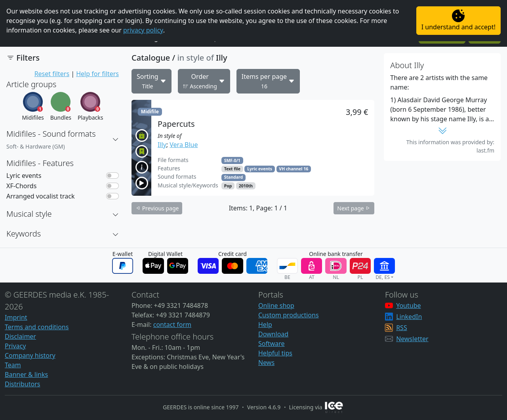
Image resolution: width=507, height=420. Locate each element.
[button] (116, 139)
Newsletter (412, 339)
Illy (162, 145)
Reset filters (52, 74)
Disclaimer (20, 336)
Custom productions (289, 315)
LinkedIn (409, 317)
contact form (172, 325)
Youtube (408, 305)
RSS (402, 328)
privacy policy (143, 30)
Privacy (15, 346)
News (266, 363)
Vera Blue (184, 145)
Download (273, 334)
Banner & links (26, 374)
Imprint (16, 317)
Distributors (22, 384)
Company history (30, 355)
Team (13, 365)
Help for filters (97, 74)
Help (265, 325)
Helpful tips (275, 353)
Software (272, 344)
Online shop (276, 305)
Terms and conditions (37, 327)
